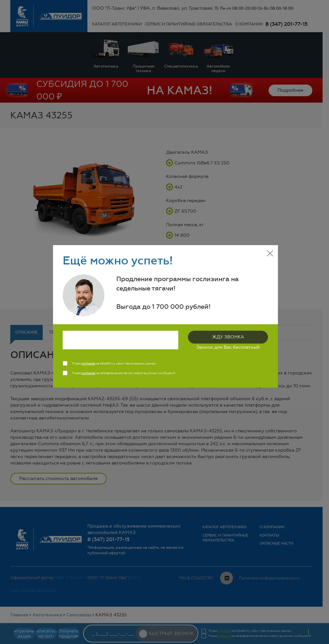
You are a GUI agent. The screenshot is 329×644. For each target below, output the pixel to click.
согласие (88, 363)
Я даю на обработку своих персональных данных (114, 363)
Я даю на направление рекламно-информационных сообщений (124, 373)
